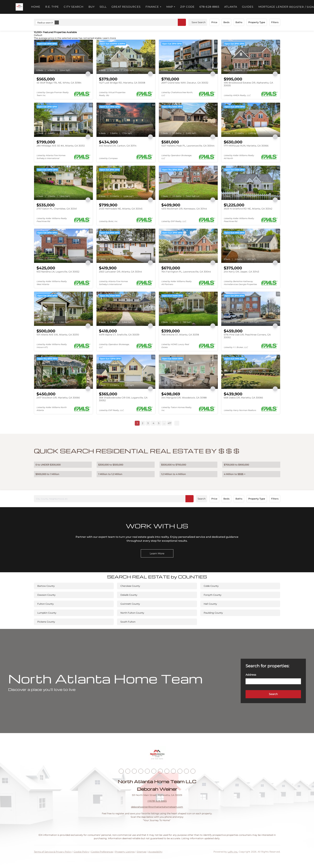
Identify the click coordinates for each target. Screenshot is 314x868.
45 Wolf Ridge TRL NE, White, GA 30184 (59, 83)
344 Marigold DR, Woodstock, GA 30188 (184, 398)
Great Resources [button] (126, 7)
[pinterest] (180, 771)
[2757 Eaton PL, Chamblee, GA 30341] (63, 183)
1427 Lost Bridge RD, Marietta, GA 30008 (122, 83)
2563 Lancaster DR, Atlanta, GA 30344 (120, 272)
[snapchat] (173, 771)
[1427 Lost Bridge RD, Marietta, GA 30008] (126, 57)
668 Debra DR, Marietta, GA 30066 (243, 398)
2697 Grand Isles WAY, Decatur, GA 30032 (185, 83)
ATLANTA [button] (231, 7)
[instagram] (154, 771)
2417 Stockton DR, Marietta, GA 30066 (58, 398)
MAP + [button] (171, 7)
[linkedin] (128, 771)
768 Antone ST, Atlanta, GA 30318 (180, 335)
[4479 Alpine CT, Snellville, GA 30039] (126, 309)
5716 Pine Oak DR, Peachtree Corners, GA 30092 (247, 336)
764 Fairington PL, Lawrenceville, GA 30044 (186, 272)
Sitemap (142, 852)
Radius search (48, 22)
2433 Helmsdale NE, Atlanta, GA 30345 (121, 209)
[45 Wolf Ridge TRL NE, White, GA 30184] (63, 57)
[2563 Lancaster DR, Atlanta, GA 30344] (126, 246)
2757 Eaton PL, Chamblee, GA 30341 (57, 209)
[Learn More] (157, 553)
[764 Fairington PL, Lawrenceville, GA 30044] (188, 246)
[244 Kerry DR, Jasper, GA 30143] (251, 246)
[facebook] (121, 771)
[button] (19, 7)
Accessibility (155, 852)
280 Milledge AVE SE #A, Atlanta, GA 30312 (61, 146)
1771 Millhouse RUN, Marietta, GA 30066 (246, 146)
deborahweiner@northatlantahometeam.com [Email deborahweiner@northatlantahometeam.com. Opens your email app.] (157, 807)
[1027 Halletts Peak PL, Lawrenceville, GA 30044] (188, 120)
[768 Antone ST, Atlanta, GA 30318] (188, 309)
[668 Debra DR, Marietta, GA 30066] (251, 372)
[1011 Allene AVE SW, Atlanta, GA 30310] (63, 309)
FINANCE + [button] (153, 7)
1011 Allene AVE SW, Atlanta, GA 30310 (58, 335)
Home (36, 7)
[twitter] (134, 771)
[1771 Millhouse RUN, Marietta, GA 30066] (251, 120)
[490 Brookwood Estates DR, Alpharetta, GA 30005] (251, 57)
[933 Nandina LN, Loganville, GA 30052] (63, 246)
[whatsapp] (193, 771)
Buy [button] (92, 7)
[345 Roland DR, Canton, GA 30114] (126, 120)
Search (202, 499)
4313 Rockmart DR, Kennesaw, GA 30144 (184, 209)
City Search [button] (74, 7)
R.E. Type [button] (52, 7)
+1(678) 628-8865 (157, 801)
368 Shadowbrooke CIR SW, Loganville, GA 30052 (123, 399)
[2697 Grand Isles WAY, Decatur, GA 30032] (188, 57)
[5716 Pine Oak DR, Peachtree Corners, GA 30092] (251, 309)
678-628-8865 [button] (209, 7)
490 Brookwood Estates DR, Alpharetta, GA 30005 (248, 84)
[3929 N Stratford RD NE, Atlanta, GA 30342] (251, 183)
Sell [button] (103, 7)
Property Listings (125, 852)
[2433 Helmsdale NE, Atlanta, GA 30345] (126, 183)
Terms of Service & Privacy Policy (53, 852)
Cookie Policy (81, 852)
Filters (275, 22)
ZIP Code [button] (187, 7)
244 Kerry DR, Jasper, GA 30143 (241, 272)
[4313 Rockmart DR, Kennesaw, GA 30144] (188, 183)
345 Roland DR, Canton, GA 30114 (118, 146)
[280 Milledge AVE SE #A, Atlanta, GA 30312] (63, 120)
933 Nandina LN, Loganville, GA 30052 (58, 272)
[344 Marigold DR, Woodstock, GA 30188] (188, 372)
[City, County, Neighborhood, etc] (114, 499)
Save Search (199, 22)
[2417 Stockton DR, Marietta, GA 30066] (63, 372)
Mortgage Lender (274, 7)
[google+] (186, 771)
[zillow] (141, 771)
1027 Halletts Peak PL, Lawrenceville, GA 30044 (188, 146)
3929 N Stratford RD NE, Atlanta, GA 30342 (248, 209)
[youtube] (160, 771)
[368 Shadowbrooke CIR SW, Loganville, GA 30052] (126, 372)
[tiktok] (167, 771)
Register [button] (297, 7)
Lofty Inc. (233, 852)
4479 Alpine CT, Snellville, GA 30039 (119, 335)
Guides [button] (248, 7)
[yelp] (147, 771)
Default (38, 35)
